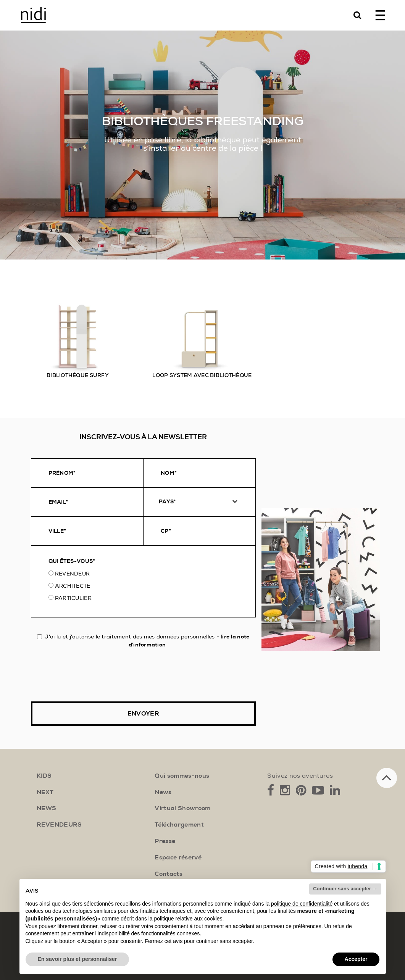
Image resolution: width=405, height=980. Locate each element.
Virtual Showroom (182, 808)
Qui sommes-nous (182, 776)
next (45, 792)
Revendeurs (59, 825)
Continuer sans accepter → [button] (345, 889)
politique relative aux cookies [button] (188, 919)
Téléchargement (179, 825)
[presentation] (89, 675)
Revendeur (73, 574)
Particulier (73, 598)
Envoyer (143, 714)
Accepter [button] (356, 959)
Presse (165, 841)
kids (44, 776)
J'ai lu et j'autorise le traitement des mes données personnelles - (143, 641)
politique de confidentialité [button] (302, 904)
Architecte (73, 586)
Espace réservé (178, 857)
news (47, 808)
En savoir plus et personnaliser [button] (77, 959)
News (163, 792)
